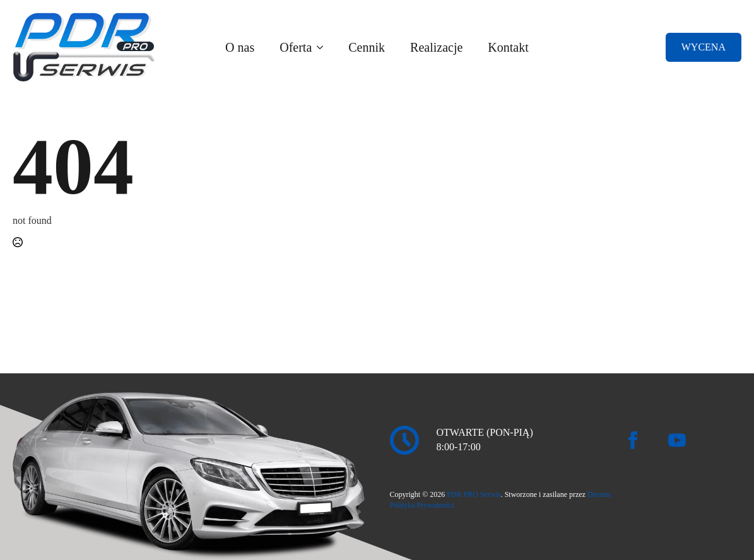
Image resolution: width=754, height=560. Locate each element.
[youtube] (677, 440)
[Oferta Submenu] (324, 47)
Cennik (367, 47)
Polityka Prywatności (422, 505)
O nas (240, 47)
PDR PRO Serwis (474, 494)
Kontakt (508, 47)
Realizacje (436, 47)
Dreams (599, 494)
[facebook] (633, 440)
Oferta (296, 47)
